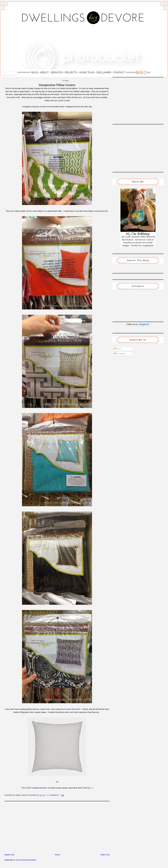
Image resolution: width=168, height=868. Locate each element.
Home (58, 855)
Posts (118, 349)
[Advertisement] (84, 48)
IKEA (78, 709)
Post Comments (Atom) (26, 860)
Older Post (105, 855)
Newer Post (9, 855)
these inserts (66, 709)
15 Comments (53, 795)
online (54, 97)
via (57, 782)
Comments (120, 354)
